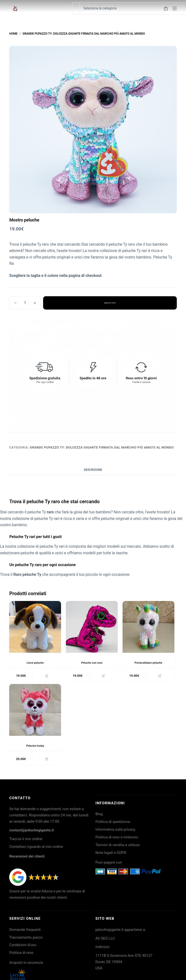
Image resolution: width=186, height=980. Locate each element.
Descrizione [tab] (93, 470)
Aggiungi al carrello (110, 303)
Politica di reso (21, 954)
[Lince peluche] (35, 627)
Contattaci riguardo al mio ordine (36, 848)
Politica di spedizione (113, 823)
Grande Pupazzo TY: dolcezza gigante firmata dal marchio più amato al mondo (102, 447)
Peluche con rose (92, 663)
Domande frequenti (25, 931)
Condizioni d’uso (23, 946)
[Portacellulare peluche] (148, 627)
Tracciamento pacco (26, 938)
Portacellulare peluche (148, 663)
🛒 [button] (46, 676)
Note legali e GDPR (111, 854)
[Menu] (175, 8)
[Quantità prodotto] (25, 303)
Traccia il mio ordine (26, 840)
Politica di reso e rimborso (117, 838)
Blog (99, 815)
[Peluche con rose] (92, 627)
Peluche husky (35, 746)
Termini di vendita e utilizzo (118, 846)
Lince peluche (35, 663)
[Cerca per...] (76, 8)
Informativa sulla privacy (115, 831)
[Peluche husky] (35, 711)
